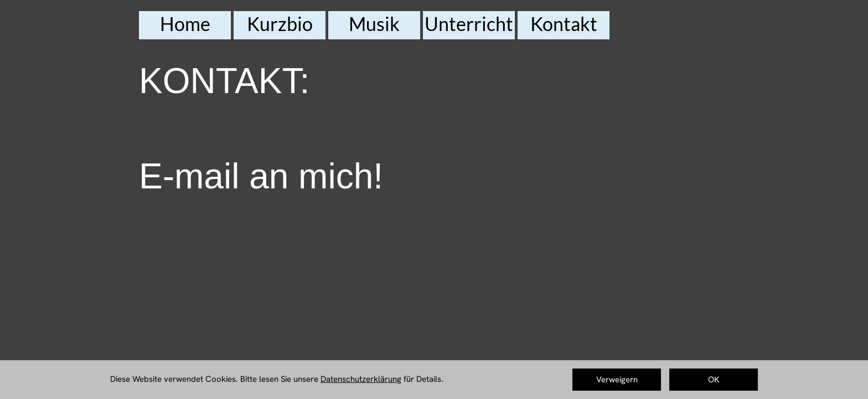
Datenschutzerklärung (361, 379)
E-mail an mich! (261, 176)
